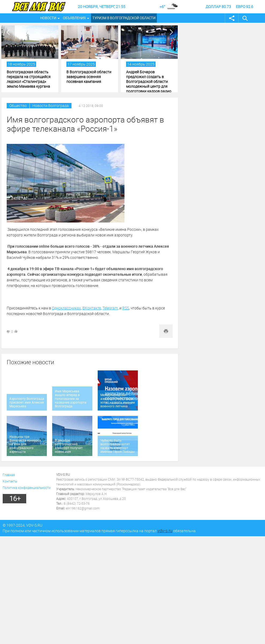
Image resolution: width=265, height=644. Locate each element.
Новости (48, 18)
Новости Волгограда (51, 106)
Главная (9, 475)
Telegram (110, 308)
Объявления (74, 18)
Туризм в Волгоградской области (124, 18)
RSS (126, 308)
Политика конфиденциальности (27, 488)
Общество (18, 106)
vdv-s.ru (165, 531)
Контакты (10, 481)
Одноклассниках (66, 308)
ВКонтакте (92, 308)
